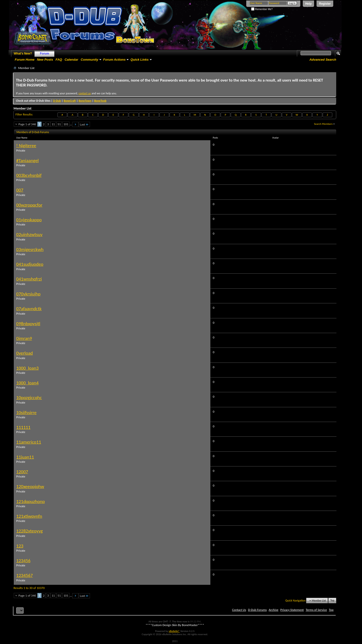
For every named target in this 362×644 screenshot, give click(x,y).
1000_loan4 (27, 383)
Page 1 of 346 (27, 124)
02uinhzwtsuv (29, 234)
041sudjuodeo (30, 264)
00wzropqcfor (29, 205)
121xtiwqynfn (29, 516)
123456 (23, 561)
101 (66, 124)
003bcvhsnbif (29, 175)
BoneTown (85, 101)
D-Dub (57, 101)
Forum (45, 54)
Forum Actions (114, 60)
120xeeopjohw (30, 486)
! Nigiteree (26, 146)
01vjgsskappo (29, 220)
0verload (25, 353)
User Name (24, 138)
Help (308, 4)
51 (59, 124)
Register (325, 4)
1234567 (24, 575)
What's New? (23, 54)
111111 (23, 427)
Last (84, 124)
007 (20, 190)
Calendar (72, 60)
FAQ (59, 60)
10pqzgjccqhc (29, 398)
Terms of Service (316, 610)
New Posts (45, 60)
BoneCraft (70, 101)
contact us (85, 93)
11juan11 (25, 457)
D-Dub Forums (257, 610)
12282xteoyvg (29, 531)
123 (20, 546)
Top (332, 601)
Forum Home (25, 60)
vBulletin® (174, 631)
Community (89, 60)
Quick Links (140, 60)
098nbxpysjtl (28, 324)
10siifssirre (26, 413)
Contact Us (239, 610)
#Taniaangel (27, 161)
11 (53, 124)
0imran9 (24, 338)
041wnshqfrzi (29, 279)
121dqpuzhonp (30, 501)
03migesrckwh (30, 249)
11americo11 (29, 442)
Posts (215, 138)
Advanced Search (323, 60)
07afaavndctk (29, 309)
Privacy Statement (292, 610)
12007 (22, 472)
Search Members (323, 124)
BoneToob (100, 101)
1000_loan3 (27, 368)
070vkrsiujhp (28, 294)
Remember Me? (262, 9)
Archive (273, 610)
